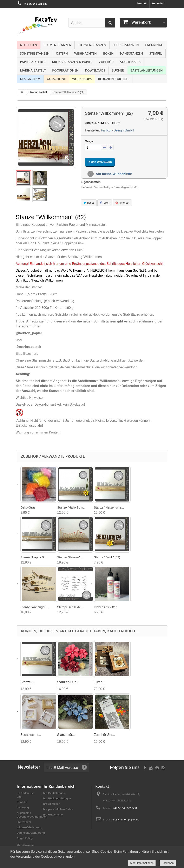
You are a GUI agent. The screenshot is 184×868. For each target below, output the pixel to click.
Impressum (24, 822)
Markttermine (25, 845)
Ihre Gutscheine (53, 815)
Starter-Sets (130, 62)
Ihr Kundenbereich (59, 786)
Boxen (108, 53)
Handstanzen (132, 53)
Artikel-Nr (92, 123)
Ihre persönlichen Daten (58, 809)
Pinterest (122, 203)
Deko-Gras (28, 507)
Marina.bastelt (33, 70)
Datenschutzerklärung (31, 833)
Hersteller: (93, 130)
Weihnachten (86, 53)
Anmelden (158, 3)
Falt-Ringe (154, 45)
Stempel (156, 53)
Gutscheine (56, 79)
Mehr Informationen (142, 863)
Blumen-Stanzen (57, 45)
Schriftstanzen (126, 45)
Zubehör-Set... (104, 735)
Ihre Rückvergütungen (57, 798)
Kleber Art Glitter (105, 607)
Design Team (30, 79)
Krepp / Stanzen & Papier (72, 62)
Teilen (105, 203)
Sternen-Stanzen (92, 45)
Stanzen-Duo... (68, 682)
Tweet (89, 203)
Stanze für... (66, 735)
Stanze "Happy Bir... (34, 557)
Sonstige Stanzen (35, 53)
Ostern (62, 53)
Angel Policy (25, 838)
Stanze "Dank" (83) (107, 557)
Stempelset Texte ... (71, 607)
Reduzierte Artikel (114, 79)
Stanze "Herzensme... (109, 507)
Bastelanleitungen (147, 70)
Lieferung (23, 808)
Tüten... (99, 682)
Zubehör (106, 62)
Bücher (118, 70)
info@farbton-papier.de (125, 820)
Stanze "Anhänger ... (35, 607)
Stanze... (27, 682)
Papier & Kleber (33, 62)
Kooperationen (65, 70)
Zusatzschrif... (31, 735)
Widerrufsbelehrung (29, 827)
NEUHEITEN (29, 45)
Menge (89, 141)
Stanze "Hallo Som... (71, 507)
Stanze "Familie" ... (70, 557)
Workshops (82, 79)
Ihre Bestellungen (54, 793)
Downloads (95, 70)
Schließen (168, 863)
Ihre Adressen (51, 804)
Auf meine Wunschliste (113, 174)
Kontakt (142, 3)
